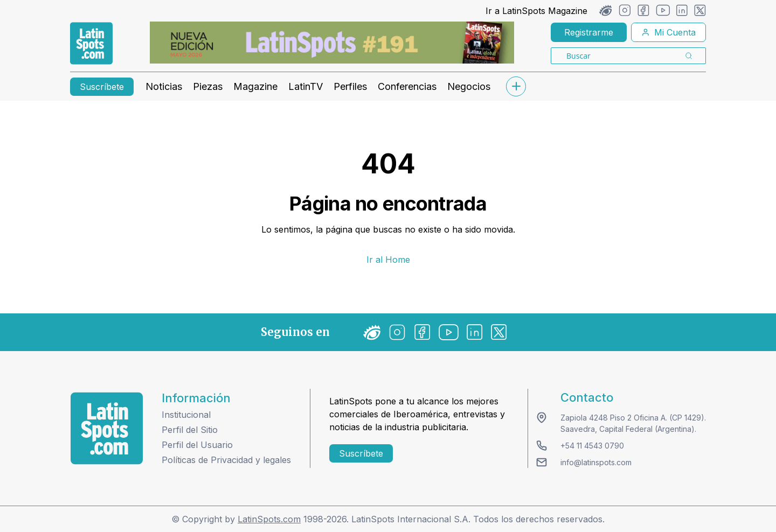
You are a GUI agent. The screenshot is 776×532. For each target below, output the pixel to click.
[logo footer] (107, 428)
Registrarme (589, 32)
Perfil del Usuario (197, 445)
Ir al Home (388, 260)
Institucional (186, 415)
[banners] (332, 43)
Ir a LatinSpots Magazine (536, 11)
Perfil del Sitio (190, 430)
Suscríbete (102, 87)
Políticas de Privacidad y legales (226, 460)
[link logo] (91, 44)
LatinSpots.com (269, 519)
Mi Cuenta (668, 32)
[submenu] (516, 86)
